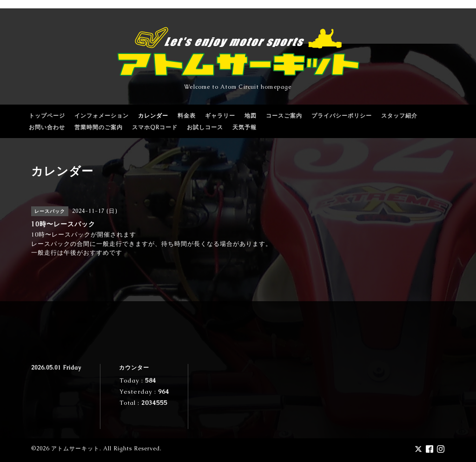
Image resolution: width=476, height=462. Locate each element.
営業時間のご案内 (99, 127)
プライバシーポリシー (342, 116)
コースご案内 (284, 116)
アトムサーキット (75, 449)
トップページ (47, 116)
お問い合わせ (47, 127)
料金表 (187, 116)
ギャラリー (220, 116)
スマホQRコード (155, 127)
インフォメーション (102, 116)
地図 (251, 116)
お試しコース (205, 127)
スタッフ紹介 (399, 116)
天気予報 (245, 127)
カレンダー (153, 116)
